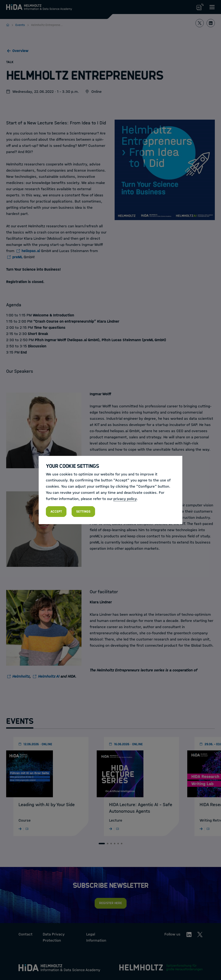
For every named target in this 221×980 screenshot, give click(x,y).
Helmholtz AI (49, 676)
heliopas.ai (31, 251)
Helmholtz (21, 676)
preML (17, 257)
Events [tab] (20, 721)
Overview (20, 51)
